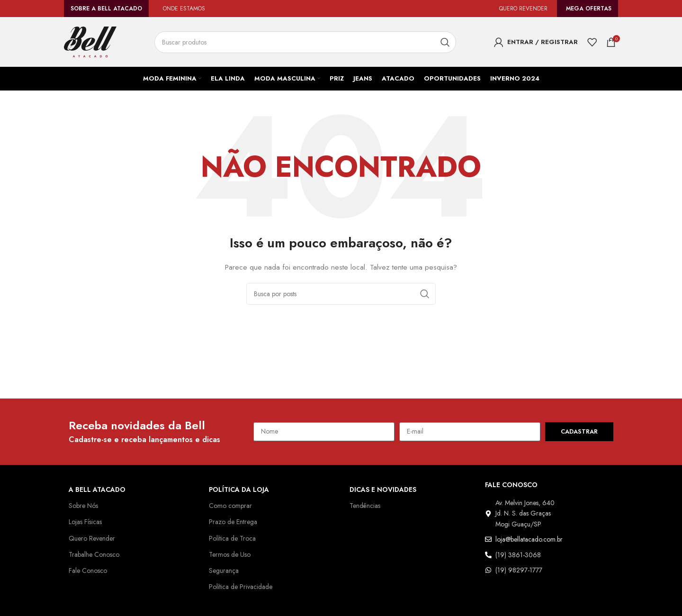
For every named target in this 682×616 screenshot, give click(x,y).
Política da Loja (240, 489)
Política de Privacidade (242, 587)
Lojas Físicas (88, 522)
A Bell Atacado (97, 489)
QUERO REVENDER (521, 9)
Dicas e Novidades (384, 489)
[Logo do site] (90, 41)
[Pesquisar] (307, 42)
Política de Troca (233, 538)
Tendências (366, 506)
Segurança (225, 571)
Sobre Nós (84, 506)
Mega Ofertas (589, 9)
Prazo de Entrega (235, 522)
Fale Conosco (89, 571)
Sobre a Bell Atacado (106, 9)
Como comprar (231, 506)
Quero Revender (93, 538)
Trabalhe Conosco (96, 554)
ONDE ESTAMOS (185, 9)
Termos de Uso (231, 554)
